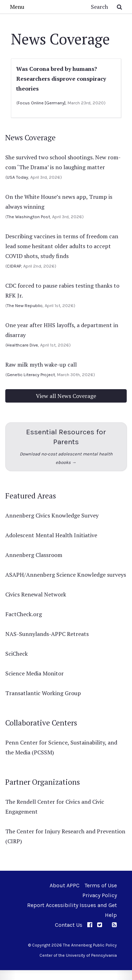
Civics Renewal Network (36, 594)
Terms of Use (101, 885)
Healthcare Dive (22, 345)
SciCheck (17, 654)
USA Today (17, 177)
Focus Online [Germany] (42, 103)
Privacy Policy (100, 895)
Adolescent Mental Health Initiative (51, 535)
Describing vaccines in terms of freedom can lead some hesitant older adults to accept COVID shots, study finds (62, 246)
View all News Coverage (66, 396)
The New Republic (25, 305)
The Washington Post (28, 217)
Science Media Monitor (34, 673)
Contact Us (69, 925)
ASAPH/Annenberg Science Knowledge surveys (66, 575)
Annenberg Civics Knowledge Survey (52, 515)
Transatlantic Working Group (43, 693)
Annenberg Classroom (34, 555)
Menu (17, 7)
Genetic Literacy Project (31, 375)
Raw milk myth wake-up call (41, 365)
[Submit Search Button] (120, 7)
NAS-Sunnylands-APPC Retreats (47, 634)
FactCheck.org (24, 614)
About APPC (65, 885)
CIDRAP (14, 266)
